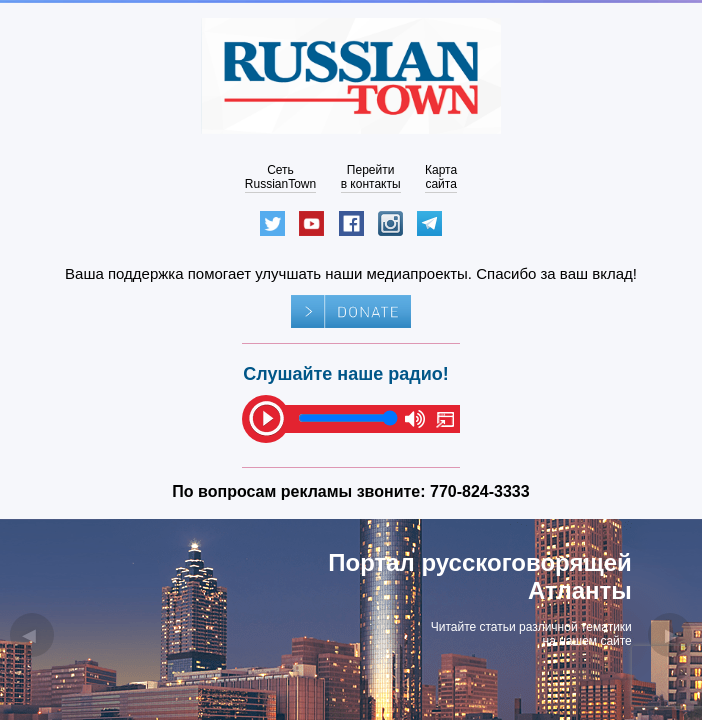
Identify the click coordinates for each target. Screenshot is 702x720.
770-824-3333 (480, 491)
